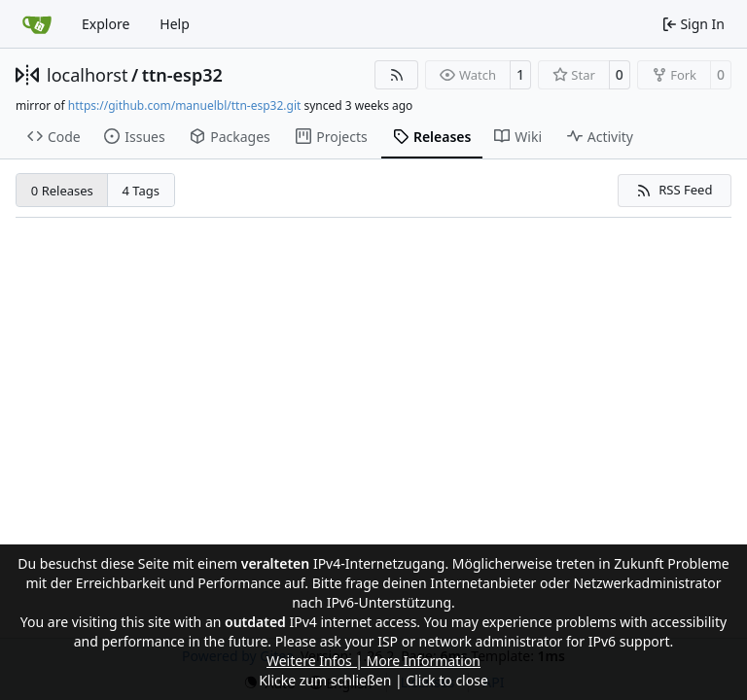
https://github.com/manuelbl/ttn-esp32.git (184, 105)
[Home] (37, 24)
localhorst (87, 75)
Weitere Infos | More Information (373, 661)
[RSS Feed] (397, 75)
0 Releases (62, 191)
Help (175, 24)
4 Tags (142, 191)
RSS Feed (674, 190)
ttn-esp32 (182, 75)
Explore (106, 24)
